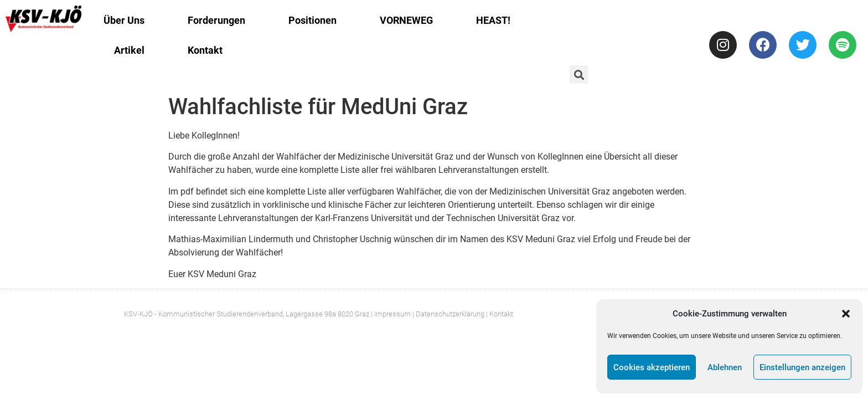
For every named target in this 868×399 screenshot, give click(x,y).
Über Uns (124, 20)
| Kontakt (500, 314)
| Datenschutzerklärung (448, 314)
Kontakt (205, 50)
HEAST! (493, 20)
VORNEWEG (406, 20)
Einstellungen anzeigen (802, 367)
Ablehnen (725, 367)
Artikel (129, 50)
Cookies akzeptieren (652, 367)
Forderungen (216, 20)
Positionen (312, 20)
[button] (846, 314)
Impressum (392, 314)
